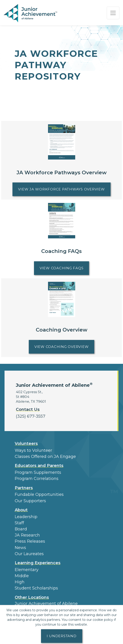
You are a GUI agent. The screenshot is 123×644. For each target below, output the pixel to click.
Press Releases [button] (30, 541)
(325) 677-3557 (31, 416)
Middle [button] (22, 576)
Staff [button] (19, 523)
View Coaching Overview (64, 346)
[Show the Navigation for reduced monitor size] (113, 13)
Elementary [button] (27, 570)
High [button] (20, 582)
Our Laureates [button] (29, 554)
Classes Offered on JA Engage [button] (45, 457)
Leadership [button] (26, 517)
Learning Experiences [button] (38, 563)
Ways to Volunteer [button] (33, 450)
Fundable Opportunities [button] (39, 494)
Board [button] (21, 529)
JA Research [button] (27, 535)
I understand (62, 636)
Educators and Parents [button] (39, 466)
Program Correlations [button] (37, 479)
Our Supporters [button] (30, 501)
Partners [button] (24, 488)
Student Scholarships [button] (36, 588)
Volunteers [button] (26, 444)
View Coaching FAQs (64, 267)
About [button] (21, 510)
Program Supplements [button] (38, 472)
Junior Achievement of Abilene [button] (46, 604)
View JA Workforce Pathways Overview (64, 188)
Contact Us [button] (28, 409)
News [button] (20, 548)
